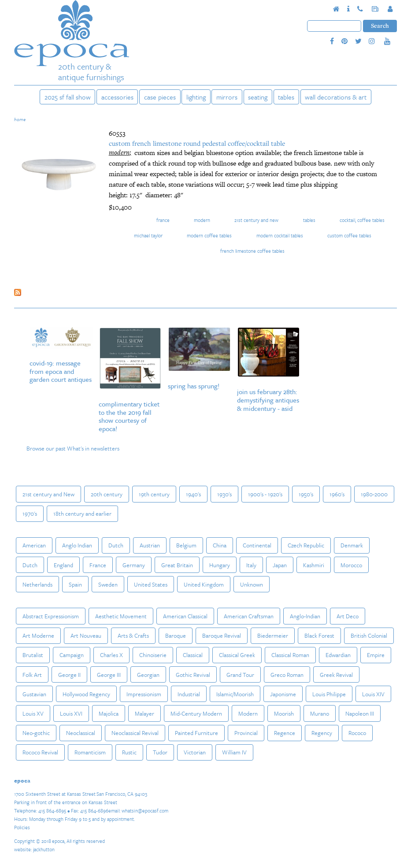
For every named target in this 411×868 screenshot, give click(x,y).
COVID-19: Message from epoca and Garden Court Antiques (61, 371)
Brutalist (33, 655)
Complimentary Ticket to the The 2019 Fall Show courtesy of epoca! (129, 416)
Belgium (186, 545)
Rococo (357, 733)
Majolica (109, 713)
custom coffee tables (349, 235)
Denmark (352, 545)
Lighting (196, 97)
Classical (193, 655)
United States (151, 584)
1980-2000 (374, 494)
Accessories (117, 97)
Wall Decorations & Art (336, 97)
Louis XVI (71, 713)
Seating (258, 97)
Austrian (150, 545)
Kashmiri (314, 565)
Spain (75, 584)
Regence (285, 733)
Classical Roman (290, 655)
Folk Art (32, 675)
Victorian (195, 752)
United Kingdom (204, 584)
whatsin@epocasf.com (145, 811)
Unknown (252, 584)
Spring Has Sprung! (194, 386)
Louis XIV (373, 694)
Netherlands (37, 584)
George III (109, 675)
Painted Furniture (196, 733)
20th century (107, 494)
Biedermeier (273, 635)
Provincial (246, 733)
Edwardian (338, 655)
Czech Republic (306, 545)
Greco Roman (287, 675)
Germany (134, 565)
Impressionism (144, 694)
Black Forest (319, 635)
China (220, 545)
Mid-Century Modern (196, 713)
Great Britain (177, 565)
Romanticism (90, 752)
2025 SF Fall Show (68, 97)
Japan (280, 565)
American (34, 545)
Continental (257, 545)
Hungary (220, 565)
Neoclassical (81, 733)
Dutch (116, 545)
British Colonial (369, 635)
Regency (322, 733)
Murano (320, 713)
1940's (193, 494)
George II (69, 675)
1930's (224, 494)
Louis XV (33, 713)
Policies (22, 827)
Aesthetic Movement (121, 616)
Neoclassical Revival (135, 733)
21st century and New (256, 220)
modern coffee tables (209, 235)
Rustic (129, 752)
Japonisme (283, 694)
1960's (337, 494)
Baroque (176, 635)
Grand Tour (240, 675)
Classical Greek (237, 655)
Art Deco (348, 616)
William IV (234, 752)
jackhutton (44, 849)
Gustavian (34, 694)
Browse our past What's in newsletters (73, 448)
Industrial (189, 694)
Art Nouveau (86, 635)
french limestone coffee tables (252, 251)
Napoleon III (360, 713)
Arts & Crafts (133, 635)
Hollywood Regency (86, 694)
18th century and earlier (82, 513)
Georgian (148, 675)
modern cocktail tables (280, 235)
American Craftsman (249, 616)
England (63, 565)
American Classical (185, 616)
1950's (306, 494)
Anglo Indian (77, 545)
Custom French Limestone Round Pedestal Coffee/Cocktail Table (197, 143)
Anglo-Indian (305, 616)
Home (20, 119)
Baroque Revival (222, 635)
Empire (376, 655)
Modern (202, 220)
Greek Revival (336, 675)
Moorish (284, 713)
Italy (251, 565)
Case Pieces (160, 97)
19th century (154, 494)
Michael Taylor (148, 235)
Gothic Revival (193, 675)
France (163, 220)
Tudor (160, 752)
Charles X (111, 655)
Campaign (72, 655)
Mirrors (227, 97)
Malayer (144, 713)
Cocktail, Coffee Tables (362, 220)
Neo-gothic (36, 733)
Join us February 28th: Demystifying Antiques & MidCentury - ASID (268, 400)
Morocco (351, 565)
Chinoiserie (153, 655)
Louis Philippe (329, 694)
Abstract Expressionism (51, 616)
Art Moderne (38, 635)
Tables (286, 97)
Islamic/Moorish (235, 694)
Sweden (108, 584)
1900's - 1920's (265, 494)
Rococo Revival (40, 752)
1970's (30, 513)
